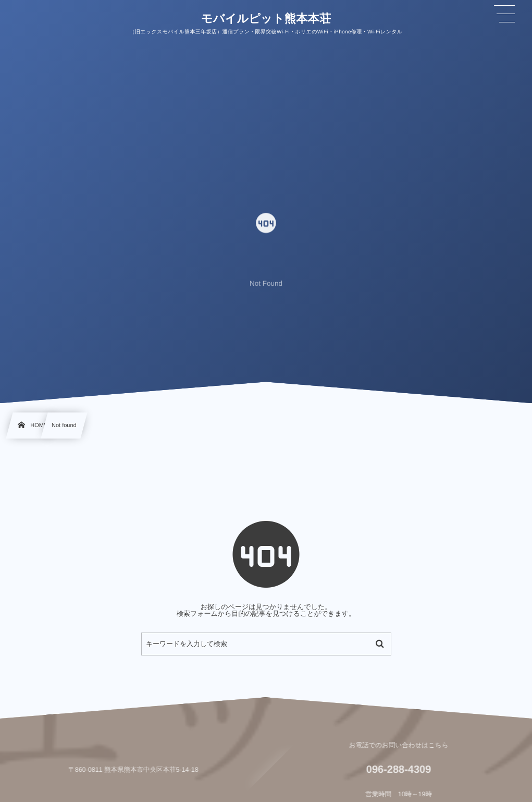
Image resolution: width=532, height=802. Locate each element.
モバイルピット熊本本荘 (266, 18)
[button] (504, 14)
